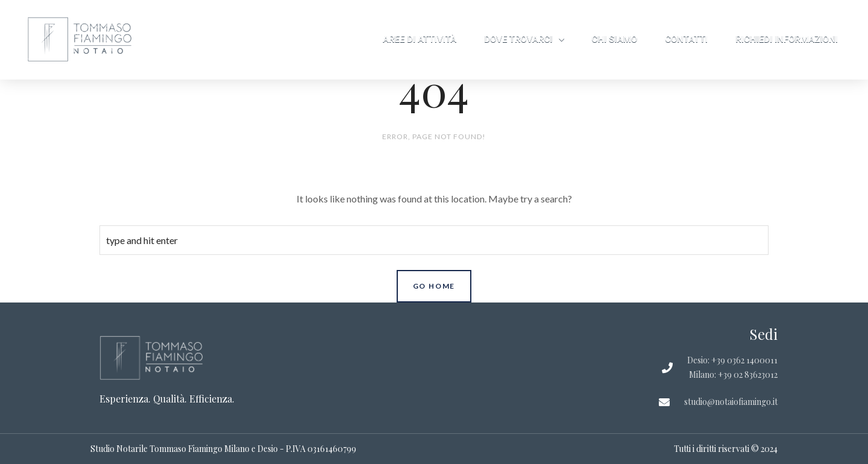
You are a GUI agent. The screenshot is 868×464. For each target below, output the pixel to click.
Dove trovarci (524, 39)
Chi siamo (615, 39)
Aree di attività (420, 39)
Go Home (434, 286)
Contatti (686, 39)
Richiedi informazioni (787, 39)
